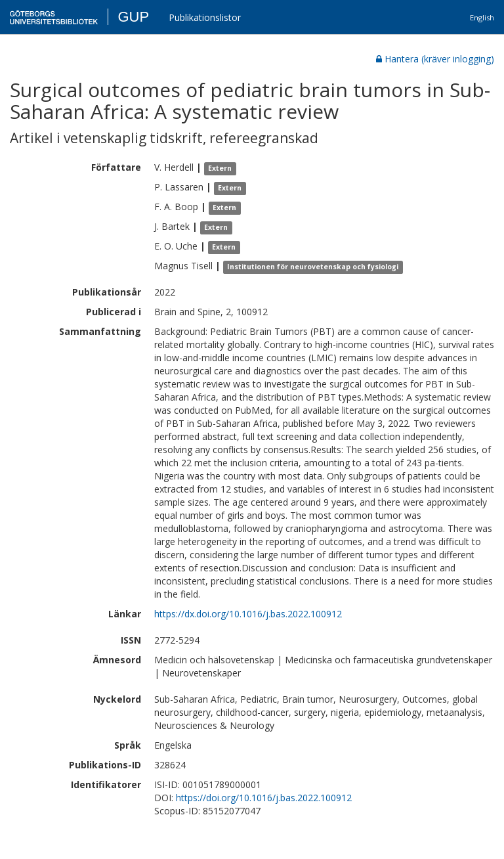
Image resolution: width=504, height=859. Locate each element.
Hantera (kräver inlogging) (435, 59)
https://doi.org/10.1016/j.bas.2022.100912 (264, 798)
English (482, 17)
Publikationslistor (205, 17)
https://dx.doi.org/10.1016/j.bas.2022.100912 (248, 614)
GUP (133, 17)
